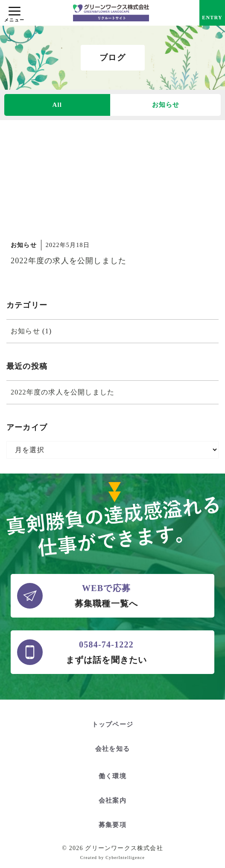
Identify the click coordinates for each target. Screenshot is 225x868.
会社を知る (112, 749)
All (57, 105)
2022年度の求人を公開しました (69, 261)
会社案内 (112, 800)
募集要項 (112, 825)
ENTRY (212, 18)
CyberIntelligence (125, 858)
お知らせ (166, 105)
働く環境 (112, 776)
